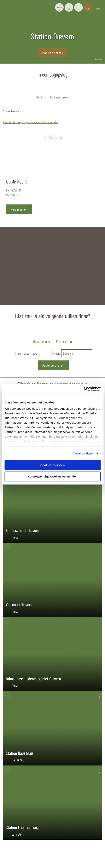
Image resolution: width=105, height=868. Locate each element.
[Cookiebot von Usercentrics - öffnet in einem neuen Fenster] (84, 389)
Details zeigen (83, 453)
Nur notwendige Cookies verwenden (52, 476)
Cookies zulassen (53, 465)
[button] (69, 7)
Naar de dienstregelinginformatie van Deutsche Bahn (31, 122)
